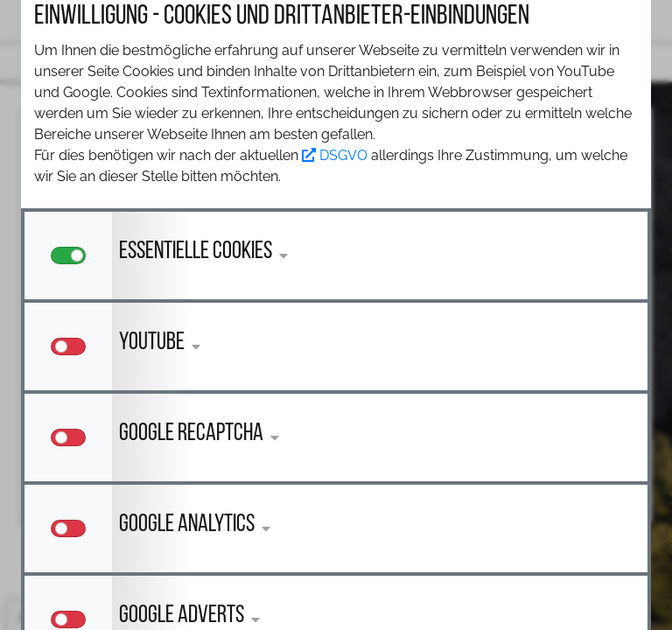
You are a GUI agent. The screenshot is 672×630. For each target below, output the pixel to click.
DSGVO (335, 155)
